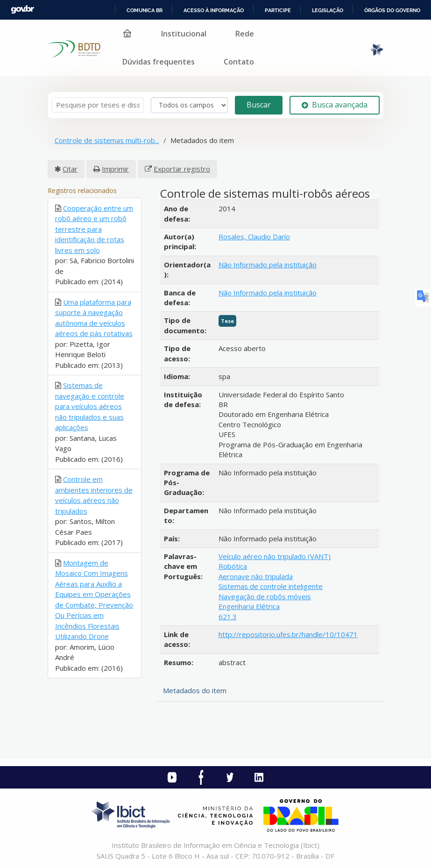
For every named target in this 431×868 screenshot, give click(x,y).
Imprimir (115, 169)
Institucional (184, 34)
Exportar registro (182, 169)
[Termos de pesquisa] (98, 105)
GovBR (22, 10)
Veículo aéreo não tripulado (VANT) (275, 556)
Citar (70, 169)
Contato (239, 62)
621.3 (228, 617)
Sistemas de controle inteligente (271, 586)
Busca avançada (335, 105)
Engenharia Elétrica (249, 606)
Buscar (259, 105)
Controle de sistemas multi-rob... (107, 140)
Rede (245, 34)
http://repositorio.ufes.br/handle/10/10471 (288, 634)
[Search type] (189, 105)
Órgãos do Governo (392, 10)
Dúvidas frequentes (159, 62)
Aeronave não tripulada (256, 576)
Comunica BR (145, 10)
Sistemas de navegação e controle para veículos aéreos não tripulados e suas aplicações (90, 406)
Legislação (328, 10)
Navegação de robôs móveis (265, 596)
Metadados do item (195, 690)
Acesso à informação (214, 10)
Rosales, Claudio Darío (254, 237)
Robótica (233, 566)
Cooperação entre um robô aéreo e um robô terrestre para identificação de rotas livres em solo (94, 229)
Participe (278, 10)
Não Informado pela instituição (268, 265)
